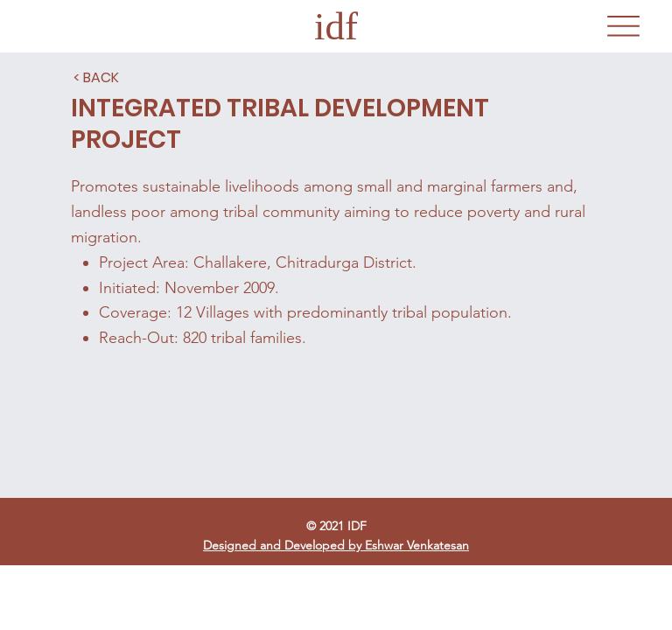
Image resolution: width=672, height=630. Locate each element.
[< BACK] (96, 78)
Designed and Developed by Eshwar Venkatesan (336, 545)
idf (336, 26)
